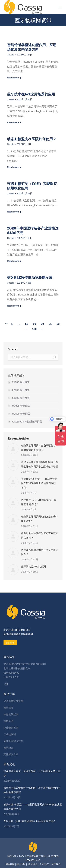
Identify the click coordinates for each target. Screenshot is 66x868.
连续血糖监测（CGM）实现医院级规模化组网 (32, 186)
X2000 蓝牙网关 (21, 390)
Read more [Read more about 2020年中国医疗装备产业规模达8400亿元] (14, 261)
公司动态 (44, 864)
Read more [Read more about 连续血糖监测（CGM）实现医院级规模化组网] (14, 212)
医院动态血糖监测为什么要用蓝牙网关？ (40, 552)
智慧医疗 (8, 708)
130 (34, 329)
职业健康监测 (11, 728)
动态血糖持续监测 (13, 701)
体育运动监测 (11, 714)
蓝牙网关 (32, 864)
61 (50, 324)
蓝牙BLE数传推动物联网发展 (30, 277)
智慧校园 (8, 748)
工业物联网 (10, 734)
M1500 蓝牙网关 (21, 414)
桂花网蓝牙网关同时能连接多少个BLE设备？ (40, 519)
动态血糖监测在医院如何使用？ (32, 139)
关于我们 (56, 864)
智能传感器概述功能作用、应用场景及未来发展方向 (32, 47)
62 (58, 324)
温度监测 (8, 721)
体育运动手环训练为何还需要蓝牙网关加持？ (40, 535)
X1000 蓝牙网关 (21, 398)
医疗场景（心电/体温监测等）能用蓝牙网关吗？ (39, 502)
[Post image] (13, 449)
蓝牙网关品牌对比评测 (33, 567)
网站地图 (10, 864)
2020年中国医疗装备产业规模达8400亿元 (33, 230)
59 (35, 324)
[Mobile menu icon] (60, 7)
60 (42, 324)
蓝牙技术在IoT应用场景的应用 (31, 94)
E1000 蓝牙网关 (21, 382)
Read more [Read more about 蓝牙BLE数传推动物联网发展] (14, 306)
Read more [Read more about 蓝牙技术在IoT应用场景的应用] (14, 122)
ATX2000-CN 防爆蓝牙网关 (27, 422)
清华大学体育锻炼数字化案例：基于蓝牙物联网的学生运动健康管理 (40, 464)
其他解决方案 (11, 754)
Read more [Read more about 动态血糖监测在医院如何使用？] (14, 167)
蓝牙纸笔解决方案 (13, 741)
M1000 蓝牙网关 (21, 406)
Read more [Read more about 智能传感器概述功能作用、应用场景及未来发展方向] (14, 78)
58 (27, 324)
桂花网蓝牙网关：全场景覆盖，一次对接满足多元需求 (40, 448)
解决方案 (21, 864)
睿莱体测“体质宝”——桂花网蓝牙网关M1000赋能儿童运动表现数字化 (39, 483)
